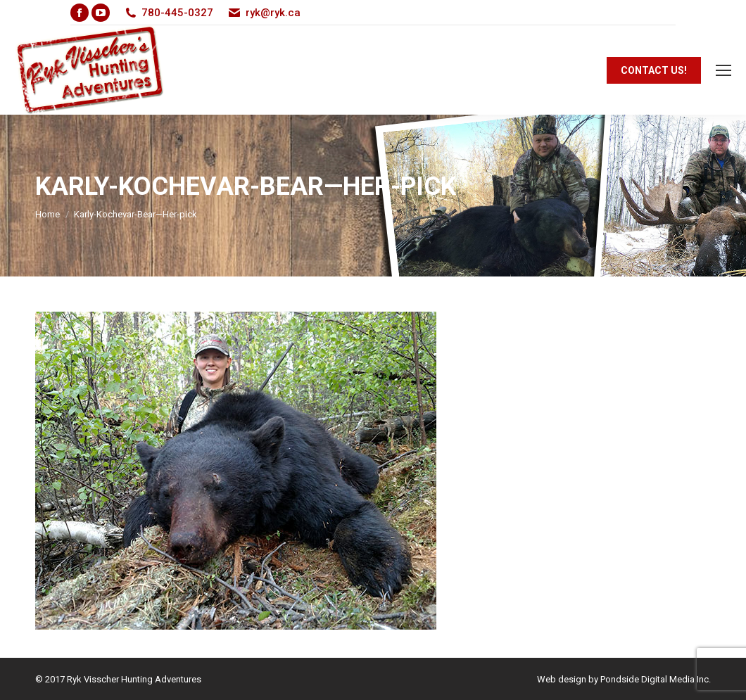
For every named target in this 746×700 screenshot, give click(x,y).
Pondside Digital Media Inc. (656, 679)
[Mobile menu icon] (723, 70)
